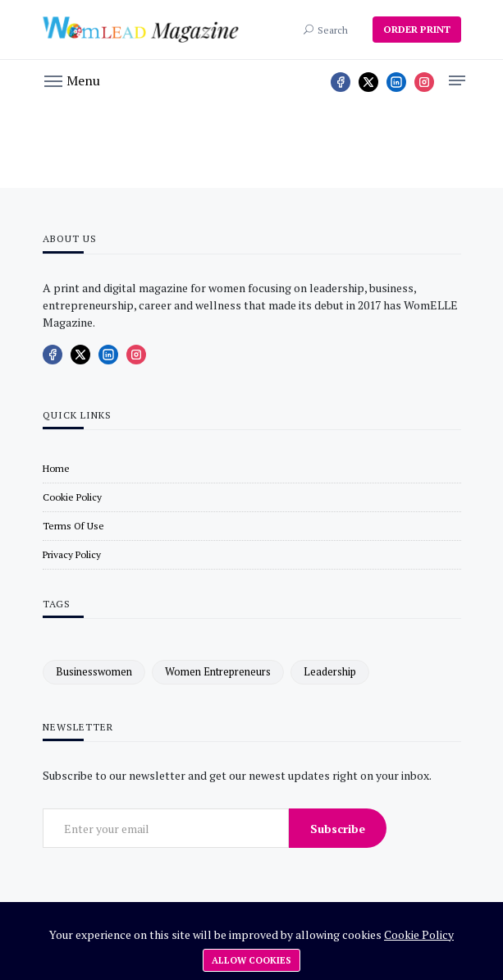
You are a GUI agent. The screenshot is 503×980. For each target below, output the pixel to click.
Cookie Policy (419, 934)
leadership (330, 671)
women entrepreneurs (218, 671)
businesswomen (94, 671)
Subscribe (338, 829)
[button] (72, 80)
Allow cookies (251, 960)
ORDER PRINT (417, 29)
